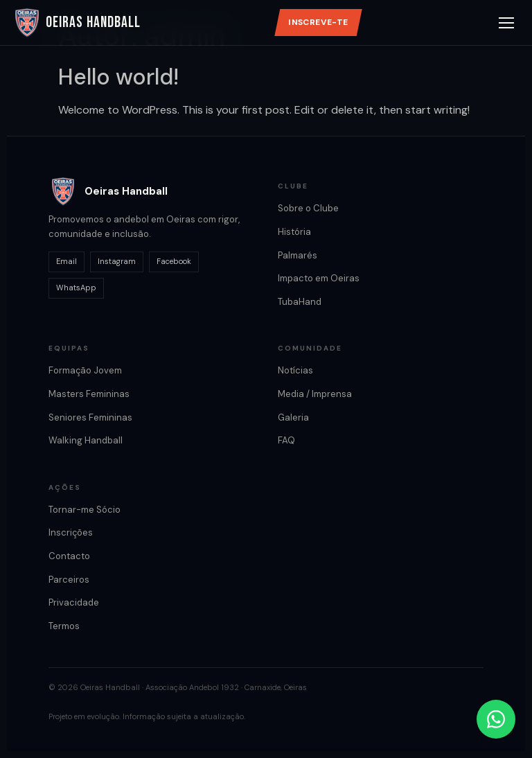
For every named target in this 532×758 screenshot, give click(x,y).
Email (66, 261)
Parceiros (69, 580)
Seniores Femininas (90, 417)
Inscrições (71, 532)
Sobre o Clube (308, 208)
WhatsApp (76, 288)
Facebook (174, 261)
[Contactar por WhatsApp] (496, 719)
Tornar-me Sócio (85, 510)
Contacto (69, 556)
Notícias (295, 370)
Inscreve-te (318, 22)
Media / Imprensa (315, 394)
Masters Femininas (89, 394)
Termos (64, 626)
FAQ (286, 440)
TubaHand (300, 302)
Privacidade (74, 602)
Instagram (117, 261)
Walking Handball (86, 440)
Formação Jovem (85, 370)
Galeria (293, 417)
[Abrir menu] (506, 23)
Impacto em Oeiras (319, 278)
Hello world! (118, 77)
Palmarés (298, 255)
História (294, 232)
